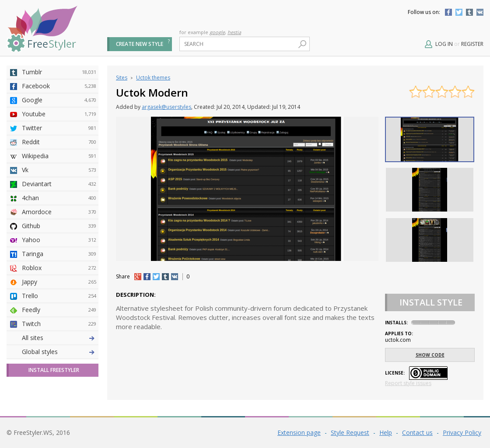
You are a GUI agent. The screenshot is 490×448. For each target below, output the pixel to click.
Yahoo (59, 240)
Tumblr (469, 12)
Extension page (299, 432)
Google (59, 100)
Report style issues (408, 383)
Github (59, 226)
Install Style (431, 302)
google (217, 32)
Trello (59, 296)
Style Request (350, 432)
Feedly (59, 310)
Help (386, 432)
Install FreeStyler (54, 370)
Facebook (448, 12)
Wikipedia (59, 156)
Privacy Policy (462, 432)
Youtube (59, 114)
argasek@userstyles (166, 107)
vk (175, 277)
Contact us (417, 432)
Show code (430, 355)
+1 (138, 277)
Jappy (59, 282)
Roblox (59, 268)
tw (156, 277)
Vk (59, 170)
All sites (33, 338)
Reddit (59, 142)
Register (472, 44)
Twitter (459, 12)
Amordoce (59, 212)
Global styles (40, 352)
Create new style (140, 44)
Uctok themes (153, 78)
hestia (234, 32)
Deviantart (59, 184)
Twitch (59, 324)
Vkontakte (480, 12)
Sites (122, 78)
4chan (59, 198)
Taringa (59, 254)
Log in (444, 44)
